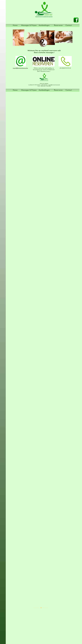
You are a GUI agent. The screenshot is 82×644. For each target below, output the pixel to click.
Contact (69, 25)
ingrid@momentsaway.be (20, 68)
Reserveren (58, 25)
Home (15, 25)
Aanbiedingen (44, 25)
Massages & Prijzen (29, 25)
